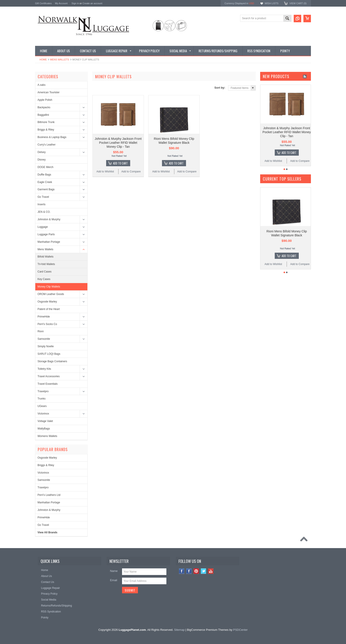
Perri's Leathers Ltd (49, 495)
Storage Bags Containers (52, 361)
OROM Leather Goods (51, 294)
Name (114, 571)
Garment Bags (46, 189)
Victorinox (43, 414)
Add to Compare (131, 172)
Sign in (75, 3)
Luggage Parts (46, 234)
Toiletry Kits (44, 369)
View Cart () (298, 3)
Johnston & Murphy (49, 219)
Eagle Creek (45, 182)
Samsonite (44, 339)
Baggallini (43, 115)
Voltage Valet (45, 421)
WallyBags (44, 429)
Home (43, 60)
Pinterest (196, 571)
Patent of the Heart (49, 309)
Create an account (92, 3)
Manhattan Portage (49, 242)
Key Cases (44, 279)
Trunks (41, 399)
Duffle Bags (44, 175)
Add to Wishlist (105, 172)
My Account (61, 3)
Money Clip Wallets (49, 287)
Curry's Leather (47, 145)
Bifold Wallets (45, 257)
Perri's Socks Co (47, 324)
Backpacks (44, 107)
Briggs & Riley (46, 130)
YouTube (211, 571)
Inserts (41, 204)
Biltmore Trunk (46, 122)
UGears (42, 406)
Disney (42, 160)
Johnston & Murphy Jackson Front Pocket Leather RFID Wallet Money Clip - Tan (118, 143)
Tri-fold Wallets (46, 264)
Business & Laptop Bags (52, 137)
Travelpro (43, 391)
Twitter (204, 571)
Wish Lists (271, 3)
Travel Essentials (48, 384)
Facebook (189, 571)
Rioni (40, 331)
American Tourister (49, 92)
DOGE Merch (45, 167)
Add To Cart (120, 163)
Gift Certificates (43, 3)
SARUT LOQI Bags (49, 354)
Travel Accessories (49, 376)
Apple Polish (45, 100)
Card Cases (44, 272)
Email (114, 580)
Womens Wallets (47, 436)
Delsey (42, 152)
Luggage (43, 227)
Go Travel (43, 197)
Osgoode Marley (47, 302)
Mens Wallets (60, 60)
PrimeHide (44, 317)
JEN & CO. (44, 212)
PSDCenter (241, 630)
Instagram (182, 571)
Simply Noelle (46, 346)
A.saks (41, 85)
